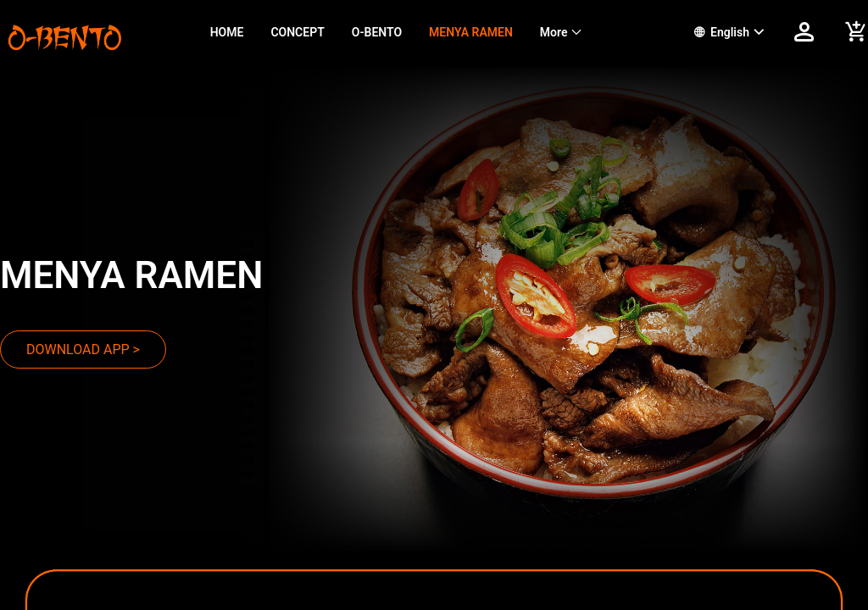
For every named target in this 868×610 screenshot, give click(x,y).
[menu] (431, 32)
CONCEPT (297, 32)
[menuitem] (227, 33)
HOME (227, 32)
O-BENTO (377, 32)
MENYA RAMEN (471, 32)
